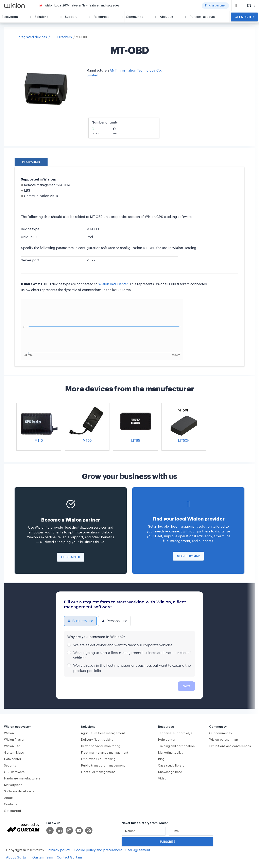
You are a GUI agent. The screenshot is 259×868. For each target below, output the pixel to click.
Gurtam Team (43, 857)
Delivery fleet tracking (97, 740)
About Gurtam (17, 857)
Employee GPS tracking (98, 759)
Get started (244, 17)
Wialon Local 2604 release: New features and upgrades (82, 6)
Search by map (188, 556)
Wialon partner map (224, 740)
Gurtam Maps (14, 753)
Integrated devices (32, 37)
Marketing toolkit (170, 753)
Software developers (19, 791)
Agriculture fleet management (103, 733)
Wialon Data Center (113, 284)
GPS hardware (14, 772)
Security (10, 766)
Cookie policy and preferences (98, 850)
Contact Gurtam (69, 857)
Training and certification (176, 746)
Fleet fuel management (98, 772)
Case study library (171, 766)
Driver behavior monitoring (101, 746)
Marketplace (13, 785)
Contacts (11, 804)
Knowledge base (170, 772)
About (8, 798)
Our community (221, 733)
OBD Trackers (61, 37)
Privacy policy (59, 850)
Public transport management (103, 766)
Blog (161, 759)
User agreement (138, 850)
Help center (167, 740)
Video (162, 779)
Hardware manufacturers (22, 779)
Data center (13, 759)
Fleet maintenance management (105, 753)
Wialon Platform (16, 740)
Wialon (9, 733)
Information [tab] (31, 162)
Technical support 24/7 (175, 733)
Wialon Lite (12, 746)
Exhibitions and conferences (230, 746)
